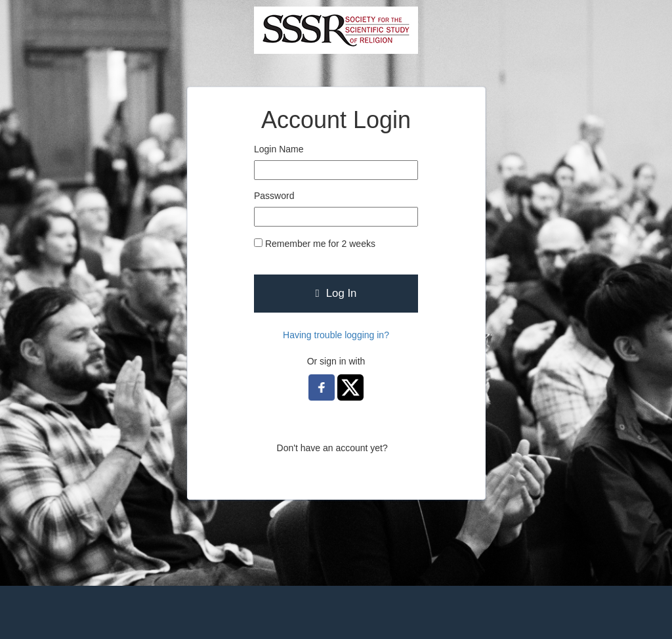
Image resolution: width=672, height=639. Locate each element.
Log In (336, 293)
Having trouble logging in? (336, 335)
